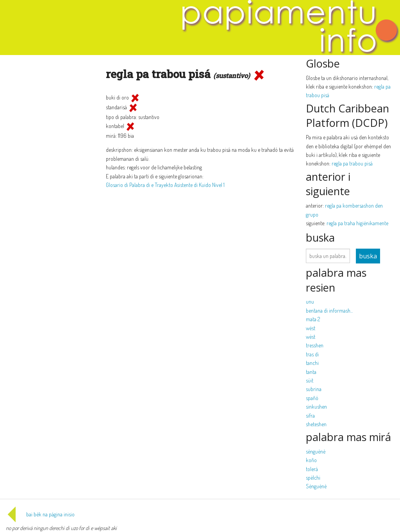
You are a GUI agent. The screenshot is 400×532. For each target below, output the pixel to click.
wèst (311, 328)
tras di (312, 354)
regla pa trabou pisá (352, 163)
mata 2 (313, 319)
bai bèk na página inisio (40, 514)
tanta (311, 372)
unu (310, 302)
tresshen (315, 345)
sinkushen (316, 407)
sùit (310, 380)
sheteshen (316, 424)
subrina (314, 389)
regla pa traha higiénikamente (357, 223)
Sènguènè (316, 486)
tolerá (312, 469)
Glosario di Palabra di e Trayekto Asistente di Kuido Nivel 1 (165, 185)
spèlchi (313, 478)
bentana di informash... (329, 310)
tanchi (312, 363)
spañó (312, 398)
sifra (310, 415)
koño (311, 460)
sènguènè (316, 451)
